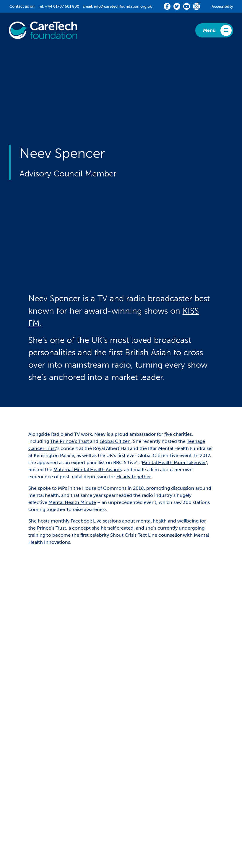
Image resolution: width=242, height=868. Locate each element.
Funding (21, 704)
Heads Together (134, 432)
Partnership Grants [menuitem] (29, 714)
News (135, 763)
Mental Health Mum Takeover (174, 418)
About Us (141, 704)
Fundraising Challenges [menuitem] (152, 731)
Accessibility (222, 6)
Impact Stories (30, 763)
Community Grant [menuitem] (29, 731)
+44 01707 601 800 (62, 6)
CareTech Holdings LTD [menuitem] (181, 826)
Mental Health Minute (72, 458)
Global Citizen (115, 397)
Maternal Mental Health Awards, (88, 425)
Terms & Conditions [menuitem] (134, 826)
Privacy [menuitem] (46, 826)
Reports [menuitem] (136, 740)
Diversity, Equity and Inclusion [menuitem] (160, 723)
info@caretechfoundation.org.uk (123, 6)
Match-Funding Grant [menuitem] (33, 723)
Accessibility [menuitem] (98, 826)
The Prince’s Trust (70, 397)
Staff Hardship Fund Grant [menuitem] (37, 740)
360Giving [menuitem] (138, 714)
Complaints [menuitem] (70, 826)
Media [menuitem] (134, 748)
